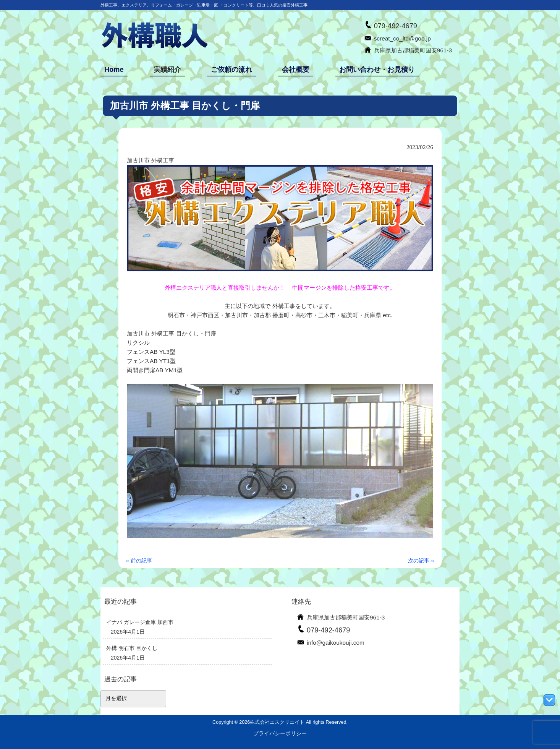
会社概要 (296, 70)
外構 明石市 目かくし (132, 648)
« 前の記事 (139, 561)
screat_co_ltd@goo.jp (402, 38)
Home (114, 70)
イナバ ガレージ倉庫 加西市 (140, 622)
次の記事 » (421, 561)
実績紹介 (167, 70)
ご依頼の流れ (231, 70)
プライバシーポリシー (280, 733)
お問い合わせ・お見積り (377, 70)
